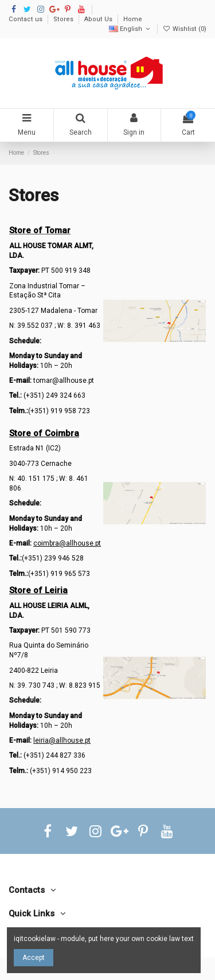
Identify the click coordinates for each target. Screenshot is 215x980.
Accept (34, 958)
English (130, 29)
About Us (99, 19)
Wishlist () (185, 29)
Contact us (26, 19)
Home (133, 19)
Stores (64, 19)
